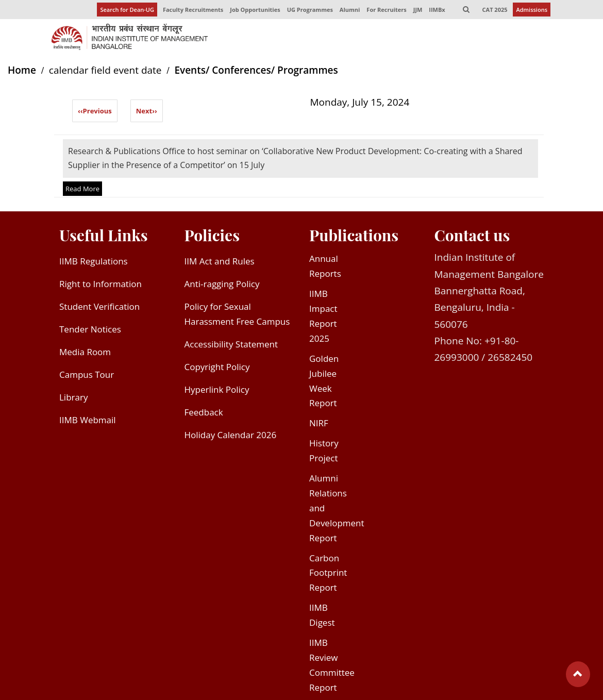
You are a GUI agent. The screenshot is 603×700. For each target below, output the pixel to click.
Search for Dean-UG (127, 10)
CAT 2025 (495, 10)
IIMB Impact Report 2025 (323, 316)
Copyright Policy (217, 367)
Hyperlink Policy (217, 389)
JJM (418, 10)
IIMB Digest (322, 615)
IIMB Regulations (94, 261)
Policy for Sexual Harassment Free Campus (237, 314)
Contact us (472, 235)
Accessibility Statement (231, 344)
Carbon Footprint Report (328, 573)
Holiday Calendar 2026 (231, 435)
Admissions (532, 10)
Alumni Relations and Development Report (337, 508)
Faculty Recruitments (193, 10)
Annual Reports (325, 266)
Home (22, 70)
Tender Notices (90, 329)
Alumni (350, 10)
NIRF (319, 423)
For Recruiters (386, 10)
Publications (354, 235)
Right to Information (100, 284)
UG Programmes (310, 10)
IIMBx (437, 10)
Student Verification (99, 306)
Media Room (85, 352)
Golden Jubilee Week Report (324, 381)
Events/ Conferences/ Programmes (256, 70)
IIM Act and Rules (220, 261)
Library (73, 397)
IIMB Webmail (88, 420)
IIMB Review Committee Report (332, 665)
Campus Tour (87, 374)
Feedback (204, 412)
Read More (82, 189)
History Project (324, 451)
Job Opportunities (255, 10)
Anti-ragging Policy (222, 284)
